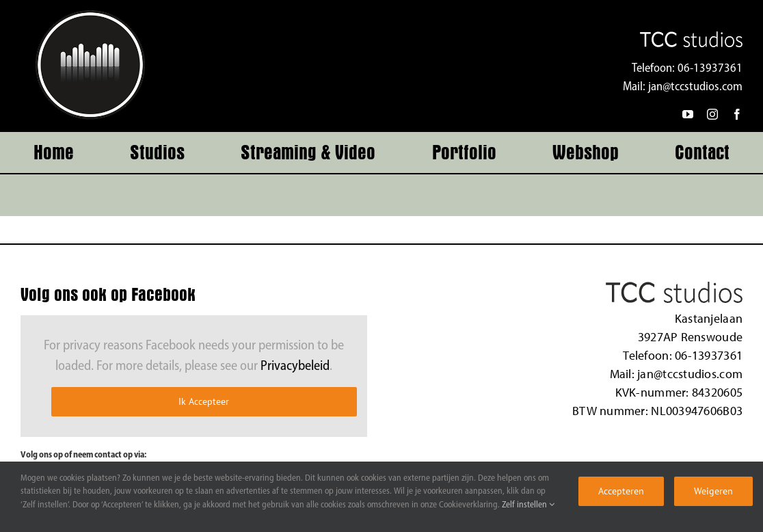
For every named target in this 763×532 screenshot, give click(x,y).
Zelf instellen (528, 505)
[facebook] (737, 114)
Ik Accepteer (204, 401)
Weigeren (713, 491)
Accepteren (621, 491)
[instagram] (712, 114)
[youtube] (688, 114)
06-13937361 (710, 69)
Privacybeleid (295, 367)
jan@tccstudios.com (695, 87)
